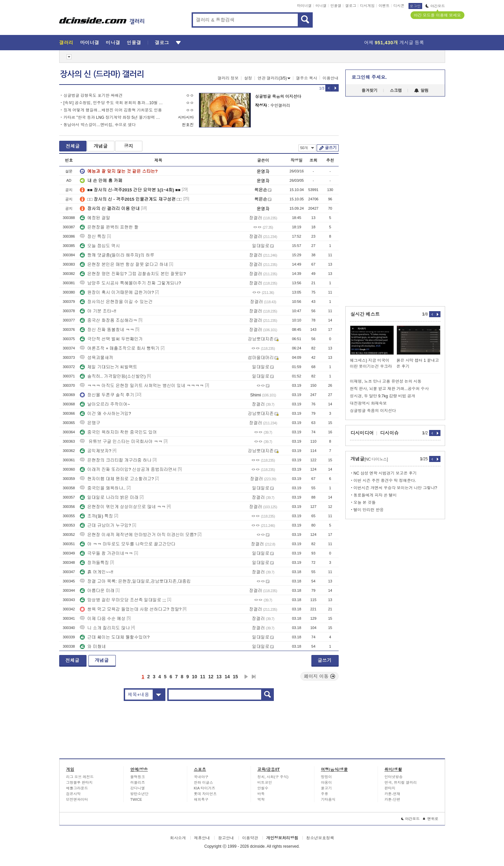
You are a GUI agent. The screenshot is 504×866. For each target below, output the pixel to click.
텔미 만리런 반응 (369, 510)
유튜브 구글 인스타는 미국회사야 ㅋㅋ (121, 441)
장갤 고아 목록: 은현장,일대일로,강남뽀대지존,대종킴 (135, 581)
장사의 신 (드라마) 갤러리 (102, 74)
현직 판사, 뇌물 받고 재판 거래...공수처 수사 (389, 389)
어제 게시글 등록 (394, 43)
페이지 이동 (320, 676)
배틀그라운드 (77, 788)
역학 (261, 799)
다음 (246, 677)
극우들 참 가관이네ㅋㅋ (106, 553)
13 (219, 677)
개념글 (101, 146)
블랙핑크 (138, 777)
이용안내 (331, 78)
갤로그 (351, 6)
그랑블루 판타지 (80, 782)
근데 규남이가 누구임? (105, 525)
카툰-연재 (393, 794)
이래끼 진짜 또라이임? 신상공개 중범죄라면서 (128, 469)
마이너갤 (304, 6)
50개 (307, 148)
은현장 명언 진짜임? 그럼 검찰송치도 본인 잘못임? (133, 274)
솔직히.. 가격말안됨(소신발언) (113, 376)
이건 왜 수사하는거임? (105, 414)
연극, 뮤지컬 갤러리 (401, 782)
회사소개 (178, 838)
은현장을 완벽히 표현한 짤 (109, 227)
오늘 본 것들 (365, 503)
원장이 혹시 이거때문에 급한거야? (117, 292)
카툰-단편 (393, 799)
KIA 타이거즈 (205, 788)
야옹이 (327, 782)
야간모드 (435, 6)
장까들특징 (94, 563)
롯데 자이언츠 (205, 794)
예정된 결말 (95, 218)
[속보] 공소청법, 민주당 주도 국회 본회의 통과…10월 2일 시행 (113, 103)
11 (203, 677)
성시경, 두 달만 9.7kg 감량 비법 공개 (383, 396)
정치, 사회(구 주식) (273, 777)
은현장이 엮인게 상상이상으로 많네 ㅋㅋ (123, 507)
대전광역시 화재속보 (368, 403)
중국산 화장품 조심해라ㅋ (108, 320)
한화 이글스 (204, 782)
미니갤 (321, 6)
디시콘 (399, 6)
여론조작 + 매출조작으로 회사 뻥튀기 (120, 348)
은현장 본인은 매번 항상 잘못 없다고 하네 (124, 264)
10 (195, 677)
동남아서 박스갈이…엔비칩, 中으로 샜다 (100, 125)
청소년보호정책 (320, 838)
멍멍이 (327, 777)
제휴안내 (202, 838)
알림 (421, 91)
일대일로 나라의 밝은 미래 (109, 497)
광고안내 (226, 838)
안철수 (263, 788)
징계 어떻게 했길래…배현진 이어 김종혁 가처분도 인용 (113, 110)
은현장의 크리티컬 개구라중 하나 (116, 460)
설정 (248, 78)
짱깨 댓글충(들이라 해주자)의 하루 (117, 255)
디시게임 (367, 6)
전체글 (73, 146)
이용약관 (250, 838)
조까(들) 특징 (96, 516)
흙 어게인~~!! (96, 572)
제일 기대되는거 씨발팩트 (108, 367)
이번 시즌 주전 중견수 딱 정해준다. (385, 481)
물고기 (327, 788)
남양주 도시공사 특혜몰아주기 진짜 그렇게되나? (130, 283)
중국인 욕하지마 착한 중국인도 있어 (118, 432)
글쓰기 (331, 148)
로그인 (415, 6)
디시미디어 (362, 433)
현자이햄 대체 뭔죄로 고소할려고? (117, 479)
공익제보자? (95, 451)
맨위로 (431, 819)
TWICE (136, 799)
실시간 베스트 (365, 314)
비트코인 (265, 782)
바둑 (261, 794)
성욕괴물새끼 (96, 358)
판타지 (390, 788)
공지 (129, 146)
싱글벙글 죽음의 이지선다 (278, 97)
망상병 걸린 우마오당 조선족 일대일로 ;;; (123, 600)
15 (236, 677)
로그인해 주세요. (369, 77)
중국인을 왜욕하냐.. (103, 488)
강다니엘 (138, 788)
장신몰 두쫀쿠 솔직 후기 (107, 395)
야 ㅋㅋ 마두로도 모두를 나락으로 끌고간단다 (128, 544)
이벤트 (384, 6)
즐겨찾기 (370, 91)
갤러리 (66, 43)
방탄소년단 (140, 794)
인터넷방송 (394, 777)
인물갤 (336, 6)
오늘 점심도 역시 (100, 246)
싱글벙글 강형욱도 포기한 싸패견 (93, 96)
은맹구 (90, 423)
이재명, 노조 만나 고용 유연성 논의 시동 (386, 381)
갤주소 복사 (307, 78)
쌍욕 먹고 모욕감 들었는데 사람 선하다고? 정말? (131, 609)
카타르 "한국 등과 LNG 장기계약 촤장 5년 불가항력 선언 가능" (113, 117)
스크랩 (396, 91)
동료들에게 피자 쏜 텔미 (375, 495)
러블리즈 (138, 782)
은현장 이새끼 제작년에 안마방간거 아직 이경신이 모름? (138, 535)
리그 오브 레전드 (80, 777)
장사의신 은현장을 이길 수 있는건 (116, 302)
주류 (325, 794)
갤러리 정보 (228, 78)
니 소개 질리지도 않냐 (105, 628)
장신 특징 (93, 236)
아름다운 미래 (97, 591)
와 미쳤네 (93, 647)
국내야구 (201, 777)
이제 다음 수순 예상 (103, 619)
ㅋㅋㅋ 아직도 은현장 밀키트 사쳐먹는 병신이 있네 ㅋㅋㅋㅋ (142, 386)
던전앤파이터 (77, 799)
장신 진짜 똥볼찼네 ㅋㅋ (107, 330)
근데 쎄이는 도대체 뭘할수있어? (115, 637)
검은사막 (74, 794)
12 (211, 677)
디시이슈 (390, 433)
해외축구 (201, 799)
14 (227, 677)
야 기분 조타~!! (98, 311)
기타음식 (328, 799)
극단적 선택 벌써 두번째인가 (111, 339)
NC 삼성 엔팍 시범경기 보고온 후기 (385, 473)
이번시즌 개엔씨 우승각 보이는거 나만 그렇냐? (395, 488)
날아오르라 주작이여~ (105, 404)
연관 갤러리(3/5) (274, 78)
